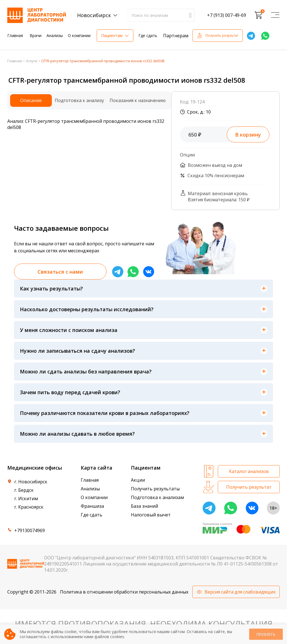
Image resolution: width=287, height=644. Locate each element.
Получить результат (222, 35)
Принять (266, 634)
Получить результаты (155, 489)
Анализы (55, 35)
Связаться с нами (60, 272)
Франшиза (92, 506)
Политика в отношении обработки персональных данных (124, 592)
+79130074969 (30, 530)
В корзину (248, 135)
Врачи (36, 35)
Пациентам (112, 35)
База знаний (144, 506)
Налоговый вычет (151, 515)
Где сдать (148, 35)
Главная (15, 35)
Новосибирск (94, 15)
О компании (79, 35)
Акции (138, 480)
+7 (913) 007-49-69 (227, 15)
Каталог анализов (249, 471)
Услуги (32, 61)
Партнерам (176, 36)
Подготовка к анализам (157, 497)
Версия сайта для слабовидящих (240, 592)
